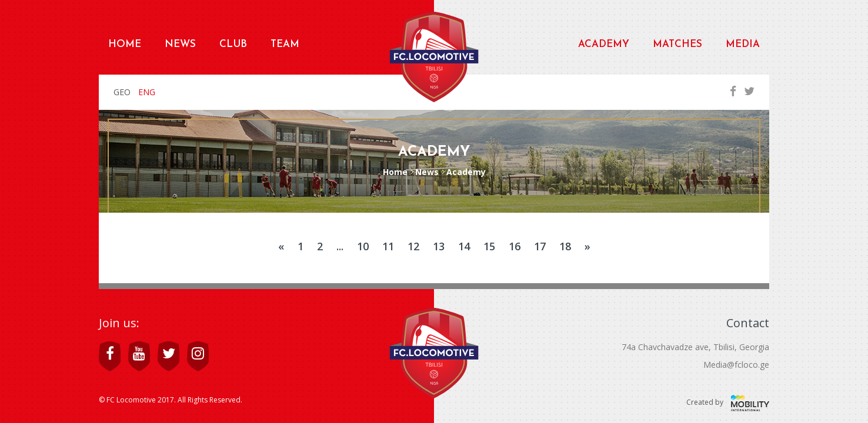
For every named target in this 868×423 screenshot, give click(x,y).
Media (743, 44)
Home (125, 44)
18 (565, 246)
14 (464, 246)
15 (489, 246)
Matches (677, 44)
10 (363, 246)
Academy (604, 44)
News (180, 44)
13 (439, 246)
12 (413, 246)
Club (233, 44)
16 (515, 246)
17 (540, 246)
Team (285, 44)
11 (388, 246)
